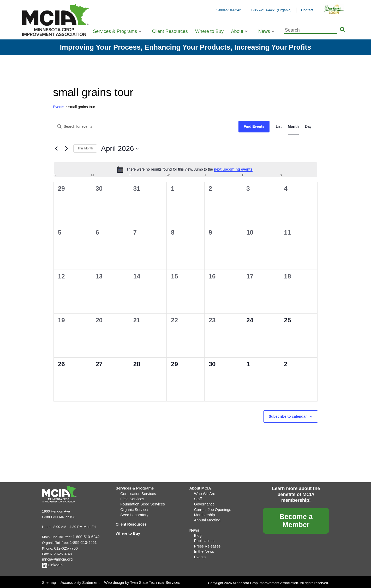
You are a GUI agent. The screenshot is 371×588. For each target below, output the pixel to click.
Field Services (131, 498)
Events (59, 107)
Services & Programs (115, 31)
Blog (198, 532)
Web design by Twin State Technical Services (138, 580)
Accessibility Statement (79, 580)
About (237, 31)
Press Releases (207, 542)
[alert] (185, 170)
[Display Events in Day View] (308, 127)
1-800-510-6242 (229, 10)
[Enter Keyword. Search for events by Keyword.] (146, 127)
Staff (198, 498)
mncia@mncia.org (56, 558)
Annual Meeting (206, 518)
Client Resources (170, 31)
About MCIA (199, 488)
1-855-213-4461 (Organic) (271, 10)
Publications (204, 537)
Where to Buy (209, 31)
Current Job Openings (211, 508)
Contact (307, 10)
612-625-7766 (65, 547)
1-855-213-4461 (82, 542)
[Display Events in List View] (279, 127)
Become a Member (296, 521)
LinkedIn (52, 563)
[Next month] (66, 149)
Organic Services (134, 508)
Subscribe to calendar (288, 416)
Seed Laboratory (133, 513)
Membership (204, 513)
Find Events (254, 126)
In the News (203, 547)
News (264, 31)
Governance (204, 503)
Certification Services (137, 493)
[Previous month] (56, 149)
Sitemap (49, 580)
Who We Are (204, 493)
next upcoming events (233, 169)
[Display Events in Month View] (293, 127)
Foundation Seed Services (141, 503)
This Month (85, 148)
